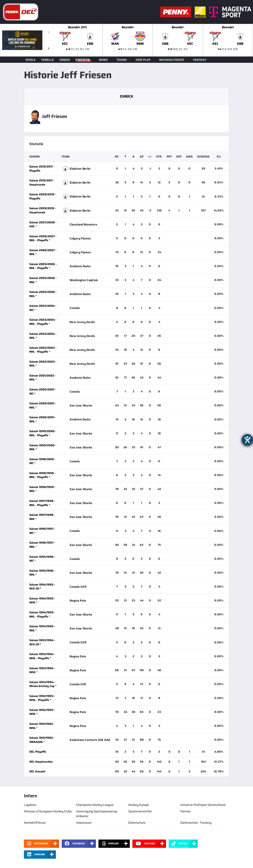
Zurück (126, 96)
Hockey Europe (139, 805)
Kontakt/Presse (35, 823)
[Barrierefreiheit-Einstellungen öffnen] (247, 440)
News (103, 60)
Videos (65, 60)
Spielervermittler (140, 811)
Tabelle (47, 60)
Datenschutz (137, 823)
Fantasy (200, 60)
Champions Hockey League (95, 805)
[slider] (153, 40)
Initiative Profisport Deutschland (203, 805)
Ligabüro (30, 805)
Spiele (30, 60)
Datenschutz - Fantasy (196, 823)
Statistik (83, 60)
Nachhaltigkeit (172, 60)
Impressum (84, 823)
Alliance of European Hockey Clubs (48, 811)
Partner (186, 811)
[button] (49, 48)
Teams (122, 60)
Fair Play (143, 60)
